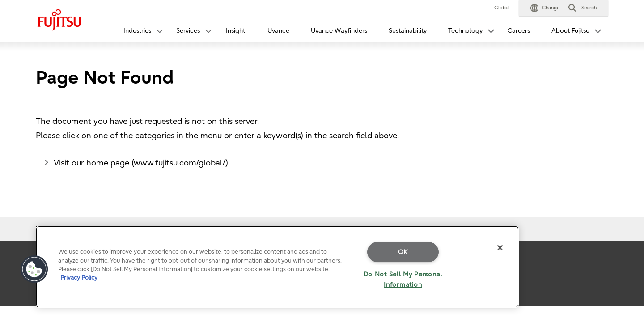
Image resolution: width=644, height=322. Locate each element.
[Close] (500, 248)
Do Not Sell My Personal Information (403, 280)
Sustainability (408, 31)
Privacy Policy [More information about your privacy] (79, 278)
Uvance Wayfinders (339, 31)
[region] (277, 267)
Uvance (278, 31)
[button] (545, 8)
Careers (519, 31)
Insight (235, 31)
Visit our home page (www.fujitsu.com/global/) (141, 163)
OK (403, 252)
